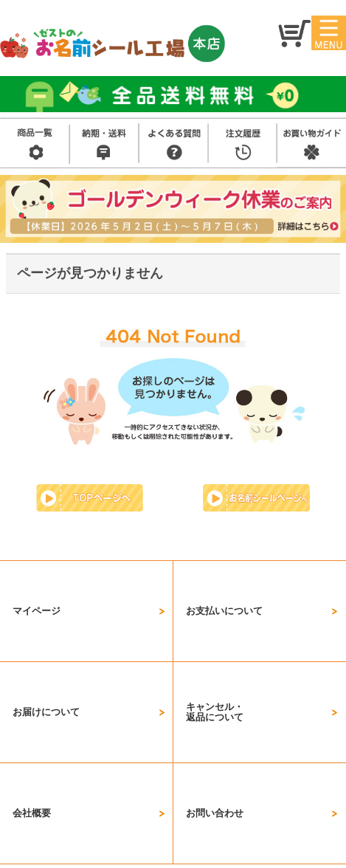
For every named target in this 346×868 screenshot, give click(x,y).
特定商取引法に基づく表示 (205, 799)
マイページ (37, 580)
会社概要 (32, 659)
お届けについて (46, 619)
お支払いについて (224, 580)
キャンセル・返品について (215, 619)
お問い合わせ (215, 659)
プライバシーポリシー (172, 818)
